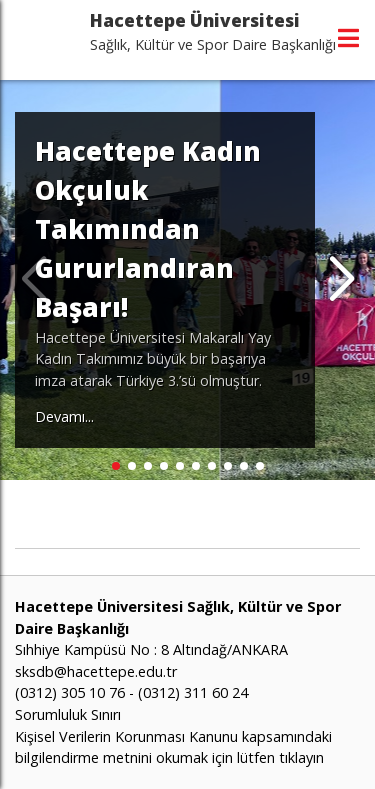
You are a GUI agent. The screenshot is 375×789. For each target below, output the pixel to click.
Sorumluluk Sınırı (68, 714)
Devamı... (64, 416)
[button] (341, 280)
